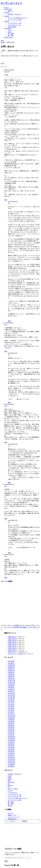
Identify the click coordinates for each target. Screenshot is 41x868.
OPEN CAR (8, 9)
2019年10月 (12, 684)
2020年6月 (11, 671)
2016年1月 (11, 734)
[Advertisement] (18, 834)
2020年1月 (11, 678)
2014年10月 (12, 763)
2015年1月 (11, 757)
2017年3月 (11, 710)
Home (3, 42)
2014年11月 (12, 761)
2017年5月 (11, 706)
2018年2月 (11, 689)
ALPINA (7, 13)
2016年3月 (11, 731)
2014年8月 (11, 766)
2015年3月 (11, 753)
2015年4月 (11, 751)
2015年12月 (12, 736)
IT (9, 787)
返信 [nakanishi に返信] (6, 200)
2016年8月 (11, 721)
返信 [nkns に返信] (6, 351)
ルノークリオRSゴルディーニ (18, 18)
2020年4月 (11, 674)
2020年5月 (11, 672)
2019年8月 (11, 687)
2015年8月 (11, 744)
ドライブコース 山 (14, 25)
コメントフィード (14, 817)
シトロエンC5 (12, 792)
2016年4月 (11, 729)
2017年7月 (11, 703)
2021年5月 (11, 663)
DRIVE (7, 21)
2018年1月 (11, 691)
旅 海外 (11, 35)
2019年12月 (12, 680)
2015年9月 (11, 742)
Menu (2, 41)
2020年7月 (11, 669)
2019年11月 (12, 682)
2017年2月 (11, 712)
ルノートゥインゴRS (15, 20)
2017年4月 (11, 708)
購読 (6, 861)
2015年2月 (11, 755)
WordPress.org (12, 819)
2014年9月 (11, 765)
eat (9, 784)
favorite (10, 785)
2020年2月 (11, 676)
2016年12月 (12, 716)
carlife (10, 779)
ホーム (7, 7)
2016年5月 (11, 727)
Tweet (2, 63)
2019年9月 (11, 686)
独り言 (10, 11)
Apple (10, 776)
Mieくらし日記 (13, 789)
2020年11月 (12, 665)
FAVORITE (8, 28)
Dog (9, 781)
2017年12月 (12, 693)
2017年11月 (12, 695)
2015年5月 (11, 750)
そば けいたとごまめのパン (17, 654)
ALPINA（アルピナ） (15, 14)
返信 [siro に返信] (9, 321)
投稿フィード (12, 815)
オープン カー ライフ (11, 3)
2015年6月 (11, 748)
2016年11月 (12, 718)
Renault (7, 16)
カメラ (10, 30)
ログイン (11, 813)
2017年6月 (11, 704)
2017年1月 (11, 714)
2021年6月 (11, 661)
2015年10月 (12, 740)
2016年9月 (11, 719)
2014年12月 (12, 759)
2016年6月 (11, 725)
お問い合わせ (9, 37)
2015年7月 (11, 746)
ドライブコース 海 (14, 23)
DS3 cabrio (11, 782)
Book (10, 32)
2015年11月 (12, 738)
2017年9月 (11, 699)
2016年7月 (11, 723)
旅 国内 (11, 34)
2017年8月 (11, 701)
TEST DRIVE (12, 27)
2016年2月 (11, 733)
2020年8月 (11, 667)
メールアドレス (10, 858)
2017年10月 (12, 697)
